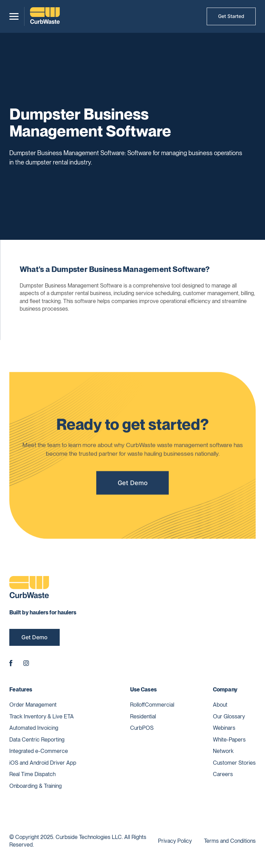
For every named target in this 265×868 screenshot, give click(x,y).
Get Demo (133, 485)
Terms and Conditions (230, 841)
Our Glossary (229, 716)
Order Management (33, 705)
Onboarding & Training (36, 786)
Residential (143, 716)
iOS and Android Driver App (43, 763)
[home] (45, 16)
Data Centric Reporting (37, 740)
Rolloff (138, 705)
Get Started (231, 16)
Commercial (160, 705)
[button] (14, 16)
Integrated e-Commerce (39, 751)
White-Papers (229, 740)
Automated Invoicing (34, 728)
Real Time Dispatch (32, 774)
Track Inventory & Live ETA (42, 716)
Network (223, 751)
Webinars (224, 728)
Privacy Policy (175, 841)
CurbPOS (142, 728)
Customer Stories (234, 763)
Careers (223, 774)
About (220, 705)
